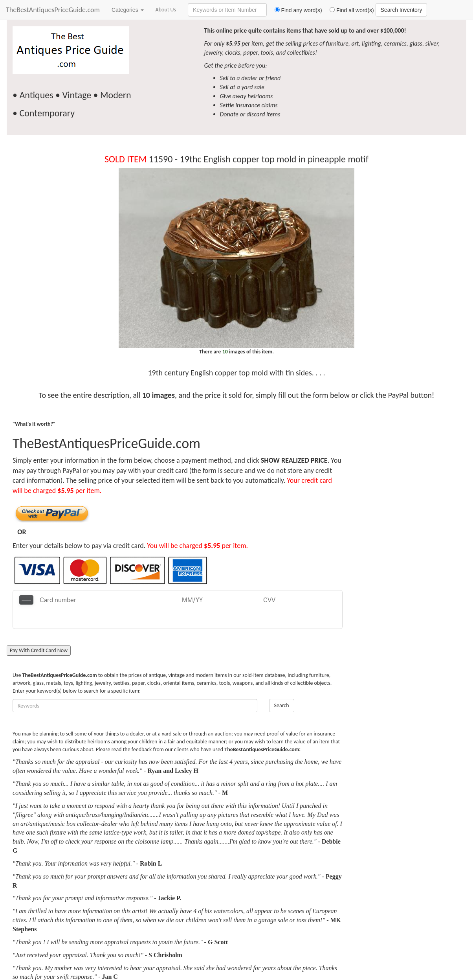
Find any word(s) (295, 10)
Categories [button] (128, 10)
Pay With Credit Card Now (39, 631)
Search (282, 686)
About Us (166, 10)
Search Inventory (401, 10)
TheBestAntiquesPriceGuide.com (53, 10)
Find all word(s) (349, 10)
